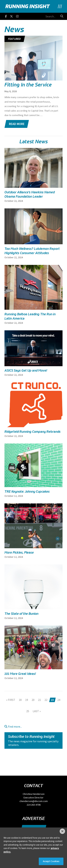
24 (59, 700)
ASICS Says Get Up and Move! (26, 371)
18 (20, 700)
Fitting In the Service (28, 85)
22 (46, 700)
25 (28, 711)
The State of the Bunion (21, 614)
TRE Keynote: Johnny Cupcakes (27, 492)
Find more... (13, 727)
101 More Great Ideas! (20, 674)
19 (27, 700)
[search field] (39, 16)
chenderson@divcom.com (34, 801)
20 (33, 700)
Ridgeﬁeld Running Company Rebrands (33, 432)
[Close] (62, 831)
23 (52, 700)
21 (39, 700)
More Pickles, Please (19, 553)
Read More (17, 124)
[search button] (62, 16)
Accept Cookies (51, 861)
